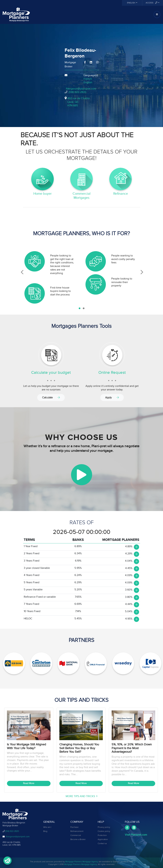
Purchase (74, 827)
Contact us (102, 844)
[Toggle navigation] (157, 15)
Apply (112, 397)
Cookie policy (104, 831)
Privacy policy (104, 827)
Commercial (76, 835)
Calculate (51, 397)
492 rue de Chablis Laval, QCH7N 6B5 (79, 102)
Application (103, 840)
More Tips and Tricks (81, 796)
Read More (29, 783)
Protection (102, 835)
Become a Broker (78, 840)
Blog (45, 831)
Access (152, 3)
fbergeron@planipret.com (81, 89)
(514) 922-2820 (78, 92)
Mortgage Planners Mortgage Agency (82, 862)
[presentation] (22, 272)
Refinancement (77, 831)
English (131, 3)
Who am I (47, 827)
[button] (80, 308)
